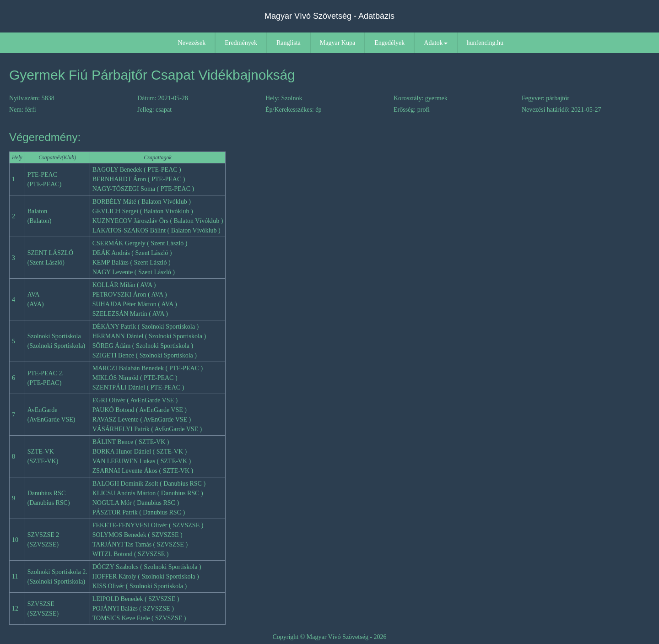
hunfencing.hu (485, 43)
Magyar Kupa (338, 43)
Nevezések (192, 43)
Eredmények (241, 43)
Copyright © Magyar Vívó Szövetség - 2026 (329, 637)
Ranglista (289, 43)
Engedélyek (389, 43)
